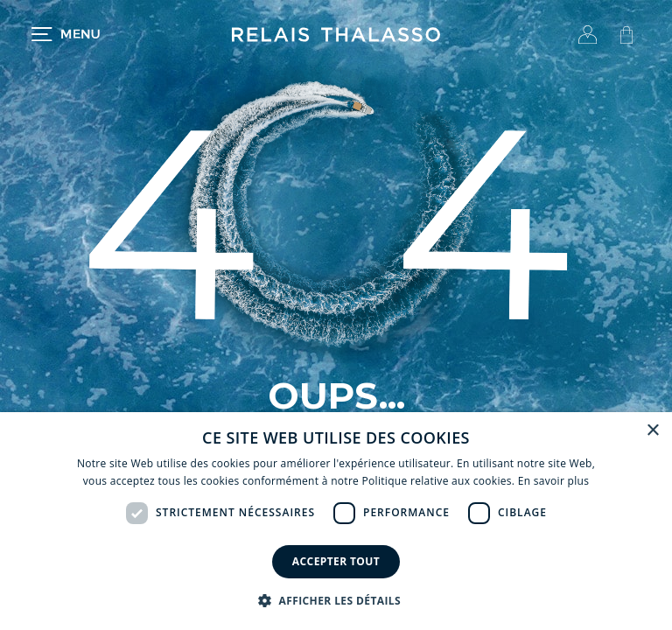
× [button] (652, 431)
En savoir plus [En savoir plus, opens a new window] (553, 481)
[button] (336, 600)
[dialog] (336, 521)
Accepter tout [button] (336, 561)
